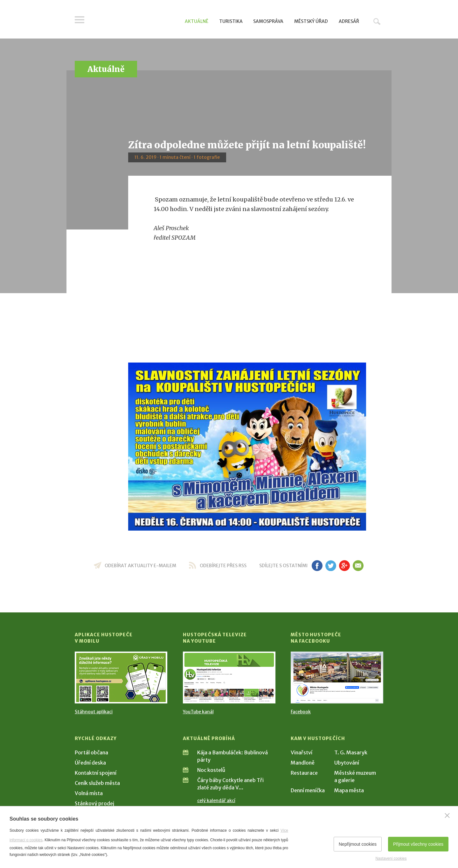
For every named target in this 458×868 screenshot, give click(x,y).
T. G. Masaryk (351, 752)
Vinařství (302, 752)
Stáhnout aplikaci (94, 712)
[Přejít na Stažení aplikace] (121, 677)
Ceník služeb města (97, 783)
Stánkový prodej (94, 803)
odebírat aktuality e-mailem (140, 566)
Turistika (231, 21)
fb (317, 566)
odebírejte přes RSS (223, 566)
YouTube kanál (198, 712)
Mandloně (303, 763)
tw (331, 566)
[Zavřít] (447, 815)
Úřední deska (90, 763)
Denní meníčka (308, 790)
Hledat (377, 21)
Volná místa (89, 793)
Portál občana (91, 752)
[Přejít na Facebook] (337, 677)
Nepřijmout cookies (358, 844)
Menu (80, 20)
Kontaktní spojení (96, 773)
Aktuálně (197, 21)
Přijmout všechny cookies (418, 844)
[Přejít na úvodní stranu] (135, 21)
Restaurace (304, 773)
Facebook (301, 712)
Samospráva (268, 21)
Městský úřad (311, 21)
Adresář (349, 21)
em (358, 566)
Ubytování (347, 763)
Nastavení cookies (391, 858)
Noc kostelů (211, 770)
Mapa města (349, 790)
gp (344, 566)
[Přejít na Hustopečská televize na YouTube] (229, 677)
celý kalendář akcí (216, 801)
